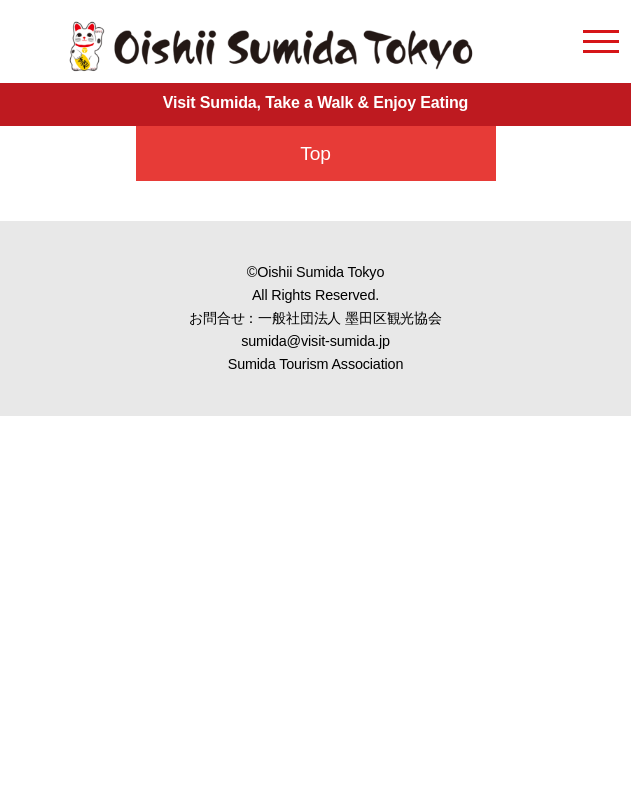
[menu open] (601, 45)
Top (315, 153)
